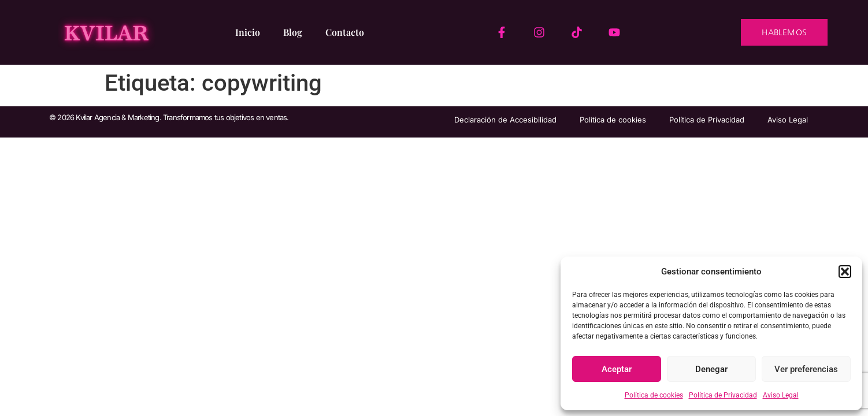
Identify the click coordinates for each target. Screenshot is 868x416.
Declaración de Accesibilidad (505, 120)
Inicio (248, 32)
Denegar (711, 369)
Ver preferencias (806, 369)
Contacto (345, 32)
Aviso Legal (781, 395)
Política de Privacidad (723, 395)
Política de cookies (654, 395)
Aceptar (617, 369)
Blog (293, 32)
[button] (845, 272)
